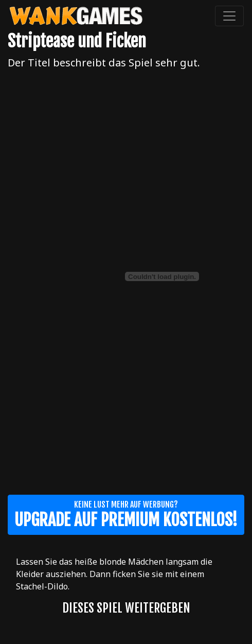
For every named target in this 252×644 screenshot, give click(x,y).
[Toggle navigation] (229, 16)
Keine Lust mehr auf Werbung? (126, 515)
